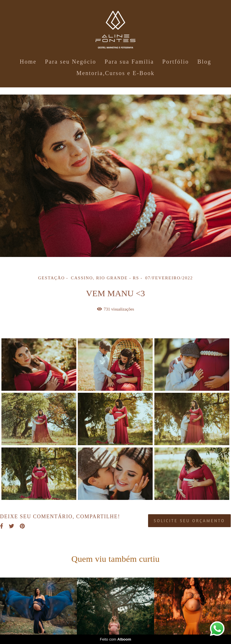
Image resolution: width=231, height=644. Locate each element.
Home (28, 62)
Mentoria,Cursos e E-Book (115, 73)
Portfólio (176, 62)
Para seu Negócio (71, 62)
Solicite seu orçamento (189, 521)
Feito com (115, 639)
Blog (204, 62)
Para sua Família (129, 62)
